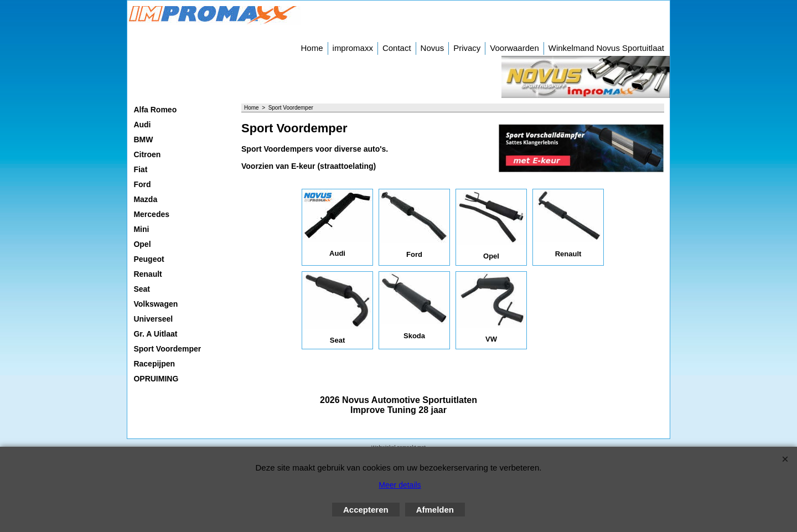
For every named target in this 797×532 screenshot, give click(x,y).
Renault (148, 274)
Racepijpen (154, 364)
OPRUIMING (156, 379)
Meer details (400, 485)
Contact (397, 48)
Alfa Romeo (155, 110)
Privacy (467, 48)
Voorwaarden (514, 48)
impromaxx (353, 48)
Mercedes (151, 214)
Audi (142, 125)
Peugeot (149, 259)
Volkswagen (156, 304)
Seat (142, 289)
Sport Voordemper (167, 349)
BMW (143, 140)
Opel (142, 244)
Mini (141, 229)
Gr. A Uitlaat (155, 334)
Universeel (153, 319)
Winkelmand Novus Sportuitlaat (606, 48)
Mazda (145, 199)
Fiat (140, 169)
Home (312, 48)
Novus (433, 48)
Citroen (147, 154)
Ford (142, 184)
